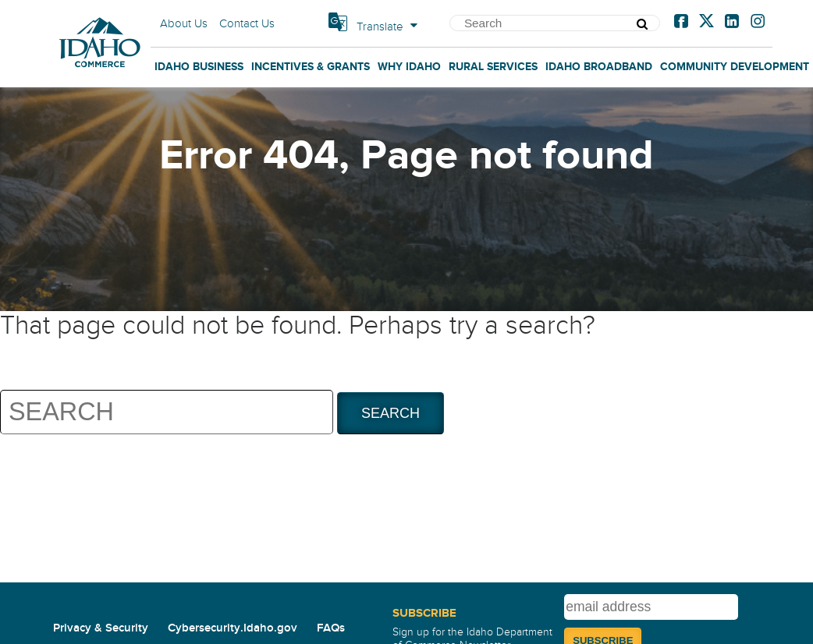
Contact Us (247, 23)
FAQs (331, 628)
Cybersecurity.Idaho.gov (233, 628)
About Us (184, 23)
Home (99, 9)
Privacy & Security (101, 628)
